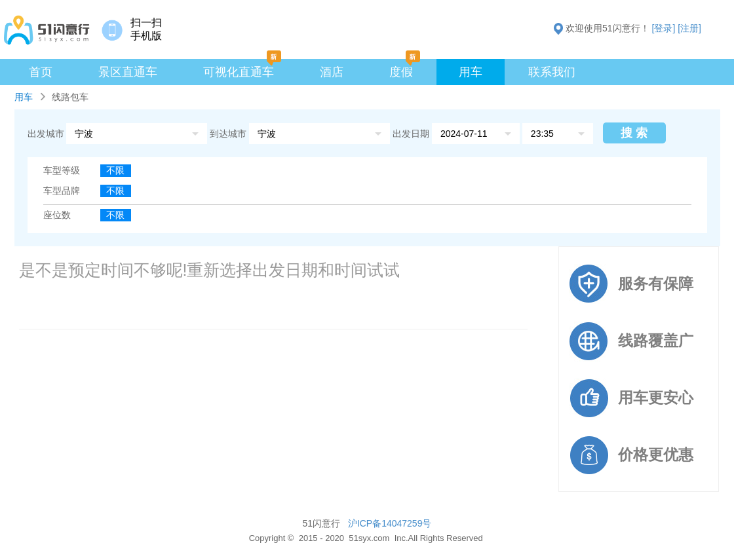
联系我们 (552, 72)
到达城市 (229, 134)
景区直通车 (128, 72)
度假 (401, 72)
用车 (471, 72)
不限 (115, 170)
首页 (41, 72)
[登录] (664, 28)
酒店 (332, 72)
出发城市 (46, 134)
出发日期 (411, 134)
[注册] (689, 28)
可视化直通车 (239, 72)
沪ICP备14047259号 (390, 523)
